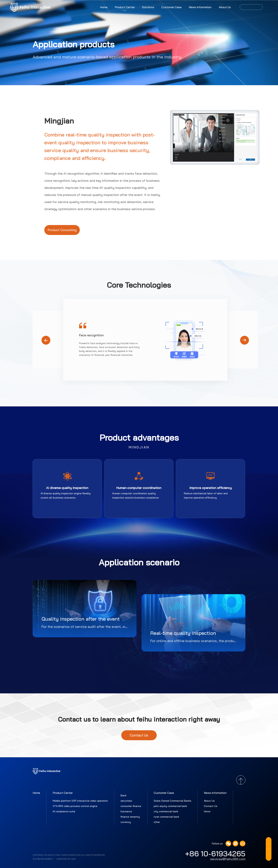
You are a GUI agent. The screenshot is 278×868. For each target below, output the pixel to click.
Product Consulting (62, 230)
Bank (123, 795)
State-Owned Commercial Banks (173, 801)
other (157, 822)
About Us (225, 7)
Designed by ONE (66, 859)
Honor (207, 811)
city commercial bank (166, 811)
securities (126, 801)
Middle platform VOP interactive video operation (80, 801)
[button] (244, 340)
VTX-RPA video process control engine (75, 806)
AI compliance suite (64, 811)
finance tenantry (130, 817)
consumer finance (131, 806)
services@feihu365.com (228, 859)
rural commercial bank (166, 817)
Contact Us (139, 735)
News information (200, 7)
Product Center (125, 7)
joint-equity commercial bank (170, 806)
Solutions (148, 7)
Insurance (126, 811)
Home (104, 7)
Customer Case (171, 7)
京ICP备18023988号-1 (43, 859)
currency (126, 822)
